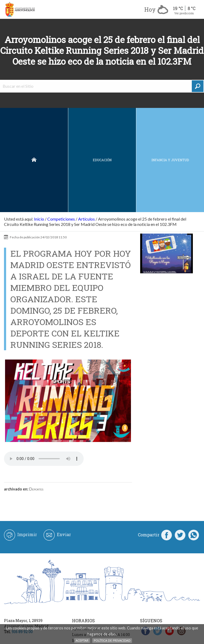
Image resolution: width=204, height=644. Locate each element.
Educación (102, 160)
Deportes (36, 489)
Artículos (86, 219)
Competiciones (61, 219)
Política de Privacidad (112, 640)
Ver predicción (184, 13)
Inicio (34, 160)
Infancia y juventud (170, 160)
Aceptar (82, 640)
